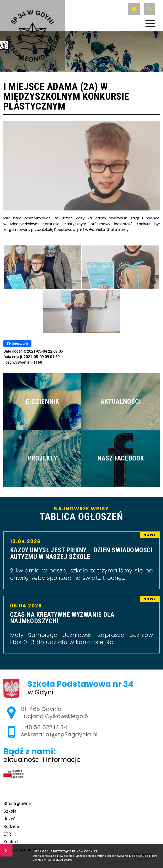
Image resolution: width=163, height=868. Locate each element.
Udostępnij (17, 344)
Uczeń (9, 819)
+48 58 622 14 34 (150, 9)
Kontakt (11, 842)
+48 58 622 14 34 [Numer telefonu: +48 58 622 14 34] (44, 727)
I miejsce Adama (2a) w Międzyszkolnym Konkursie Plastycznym (66, 97)
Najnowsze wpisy (82, 514)
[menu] (150, 23)
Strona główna (17, 803)
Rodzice (11, 826)
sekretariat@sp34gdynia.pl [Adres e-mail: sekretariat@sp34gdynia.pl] (59, 734)
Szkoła (10, 811)
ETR (7, 834)
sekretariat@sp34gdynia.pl (134, 9)
